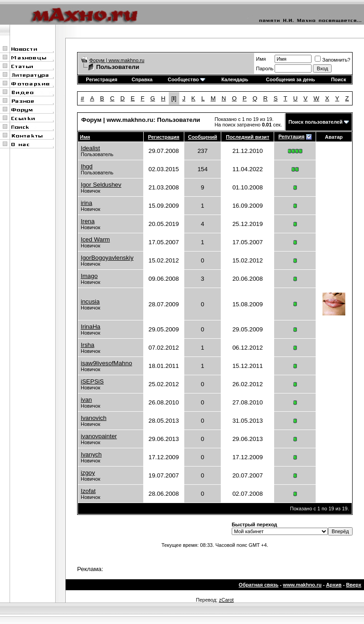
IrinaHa (91, 327)
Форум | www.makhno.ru (117, 60)
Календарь (235, 79)
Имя (261, 59)
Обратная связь (258, 585)
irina (86, 203)
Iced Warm (95, 239)
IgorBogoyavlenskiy (107, 258)
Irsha (88, 345)
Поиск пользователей (315, 122)
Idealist (90, 148)
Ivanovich (94, 418)
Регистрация (101, 79)
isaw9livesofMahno (107, 363)
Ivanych (91, 454)
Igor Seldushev (101, 185)
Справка (142, 79)
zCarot (226, 600)
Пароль (265, 68)
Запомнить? (333, 60)
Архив (334, 585)
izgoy (88, 473)
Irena (88, 221)
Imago (89, 276)
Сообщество (187, 79)
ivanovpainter (99, 436)
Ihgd (87, 166)
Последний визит (247, 137)
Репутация (291, 136)
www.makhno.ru (302, 585)
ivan (86, 400)
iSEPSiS (92, 381)
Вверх (354, 585)
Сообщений (203, 137)
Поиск (339, 79)
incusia (90, 302)
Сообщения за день (290, 79)
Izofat (88, 491)
